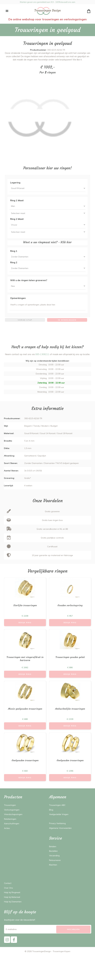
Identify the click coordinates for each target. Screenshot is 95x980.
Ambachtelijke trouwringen (70, 717)
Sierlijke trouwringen (25, 612)
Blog (51, 819)
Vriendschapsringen (14, 824)
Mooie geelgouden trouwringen (25, 717)
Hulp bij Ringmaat (13, 902)
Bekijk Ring (25, 629)
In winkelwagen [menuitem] (67, 326)
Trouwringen (10, 815)
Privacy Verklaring (58, 833)
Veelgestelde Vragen (60, 824)
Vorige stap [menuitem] (25, 326)
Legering (15, 183)
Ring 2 (14, 266)
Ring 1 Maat (17, 201)
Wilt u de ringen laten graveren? (29, 285)
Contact (8, 893)
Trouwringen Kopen (62, 962)
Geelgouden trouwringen (25, 769)
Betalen (53, 856)
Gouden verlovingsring (70, 612)
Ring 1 (14, 254)
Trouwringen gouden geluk (70, 664)
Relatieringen (11, 828)
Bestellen (54, 860)
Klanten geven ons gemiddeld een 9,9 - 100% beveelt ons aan (47, 2)
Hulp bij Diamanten (14, 911)
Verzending (55, 865)
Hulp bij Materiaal (13, 906)
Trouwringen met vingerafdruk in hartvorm (25, 666)
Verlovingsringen (12, 819)
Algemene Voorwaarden (61, 837)
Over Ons (9, 897)
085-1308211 (42, 361)
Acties (7, 837)
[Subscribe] (73, 939)
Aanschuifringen (12, 833)
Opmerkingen (18, 303)
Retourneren (55, 870)
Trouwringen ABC (58, 815)
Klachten (53, 874)
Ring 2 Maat (17, 221)
